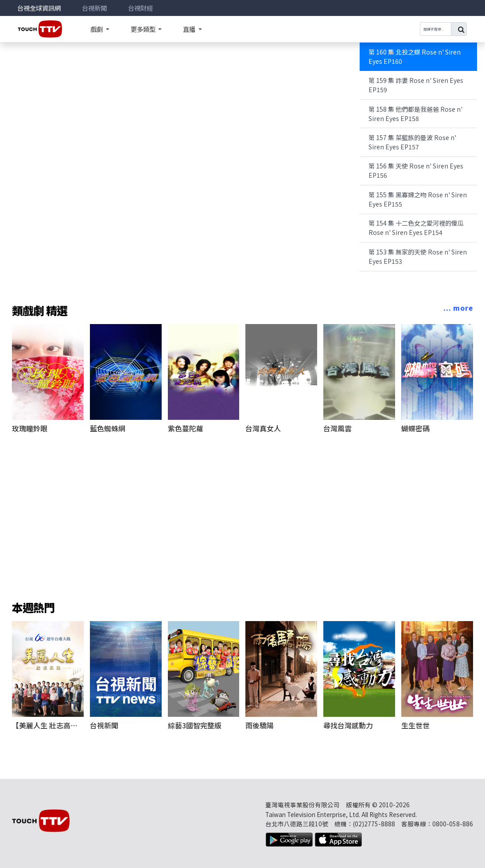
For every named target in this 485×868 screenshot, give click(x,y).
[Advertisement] (242, 506)
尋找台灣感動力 (348, 725)
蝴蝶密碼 (415, 428)
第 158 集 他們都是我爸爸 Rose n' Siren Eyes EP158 (415, 114)
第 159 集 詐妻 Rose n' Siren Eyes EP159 (416, 85)
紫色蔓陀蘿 (186, 428)
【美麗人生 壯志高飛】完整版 (59, 725)
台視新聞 (94, 8)
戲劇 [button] (97, 29)
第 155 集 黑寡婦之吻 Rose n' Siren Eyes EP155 (418, 199)
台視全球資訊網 (39, 8)
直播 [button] (190, 29)
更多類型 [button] (144, 29)
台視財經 (140, 8)
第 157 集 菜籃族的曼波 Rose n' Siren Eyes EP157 (412, 142)
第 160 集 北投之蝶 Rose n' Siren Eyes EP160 (415, 57)
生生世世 (415, 725)
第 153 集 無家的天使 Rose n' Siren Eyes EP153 (418, 256)
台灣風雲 (338, 428)
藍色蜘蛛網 (108, 428)
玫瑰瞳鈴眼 (30, 428)
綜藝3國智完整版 (195, 725)
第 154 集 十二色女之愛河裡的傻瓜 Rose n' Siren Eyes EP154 (416, 228)
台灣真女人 (263, 428)
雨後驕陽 (260, 725)
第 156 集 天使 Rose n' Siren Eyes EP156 (416, 170)
